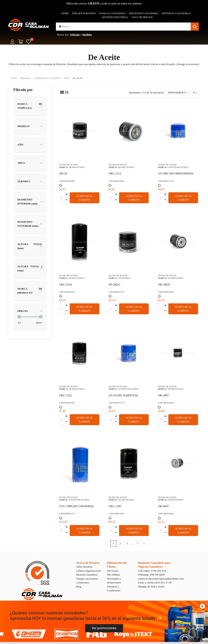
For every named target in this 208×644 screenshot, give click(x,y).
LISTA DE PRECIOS (142, 17)
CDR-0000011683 (67, 403)
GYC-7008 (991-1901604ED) (76, 506)
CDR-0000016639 (166, 292)
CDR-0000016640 (166, 403)
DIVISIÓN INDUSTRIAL (115, 17)
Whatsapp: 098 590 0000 (151, 575)
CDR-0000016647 (116, 181)
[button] (60, 26)
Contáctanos (83, 582)
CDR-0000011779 (116, 403)
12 (195, 93)
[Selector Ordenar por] (178, 93)
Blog (79, 587)
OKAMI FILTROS (77, 167)
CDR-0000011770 (67, 514)
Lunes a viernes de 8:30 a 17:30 (155, 582)
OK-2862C (164, 285)
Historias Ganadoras (87, 575)
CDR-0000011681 (67, 292)
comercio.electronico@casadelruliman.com (161, 579)
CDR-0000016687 (67, 181)
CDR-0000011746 (166, 181)
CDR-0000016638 (166, 514)
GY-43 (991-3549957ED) (123, 395)
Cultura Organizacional (88, 571)
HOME (65, 13)
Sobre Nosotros (84, 567)
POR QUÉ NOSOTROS (84, 13)
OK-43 (63, 174)
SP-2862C (115, 285)
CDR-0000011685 (116, 514)
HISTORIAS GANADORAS (176, 13)
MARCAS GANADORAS (112, 13)
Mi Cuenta (113, 571)
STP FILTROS (124, 278)
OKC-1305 (115, 506)
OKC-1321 (66, 395)
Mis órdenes (114, 575)
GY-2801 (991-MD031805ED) (176, 174)
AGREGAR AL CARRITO (85, 198)
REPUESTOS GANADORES (144, 13)
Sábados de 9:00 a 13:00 (151, 587)
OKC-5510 (66, 285)
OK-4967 (163, 395)
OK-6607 (163, 506)
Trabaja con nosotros (87, 579)
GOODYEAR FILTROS (178, 167)
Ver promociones (104, 628)
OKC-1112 (115, 174)
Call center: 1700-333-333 (152, 571)
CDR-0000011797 (116, 292)
